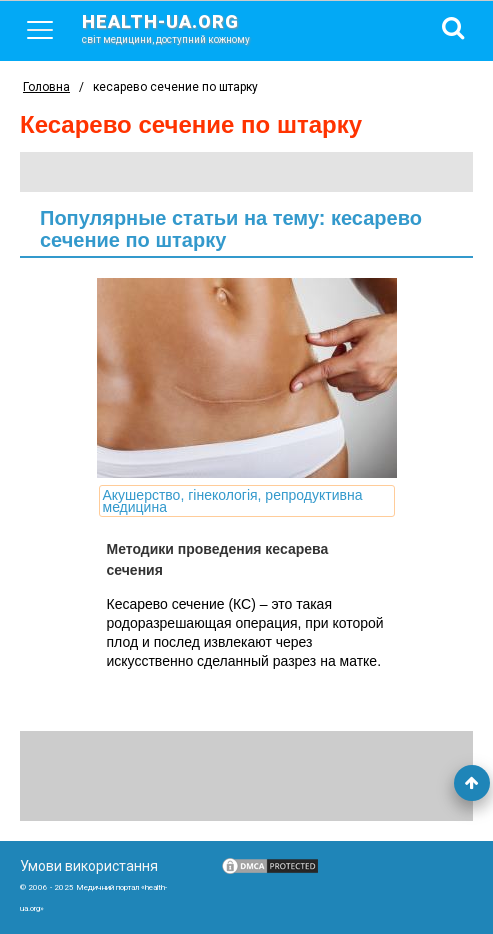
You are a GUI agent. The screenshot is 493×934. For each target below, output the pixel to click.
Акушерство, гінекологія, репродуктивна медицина (233, 501)
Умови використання (89, 866)
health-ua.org (182, 28)
